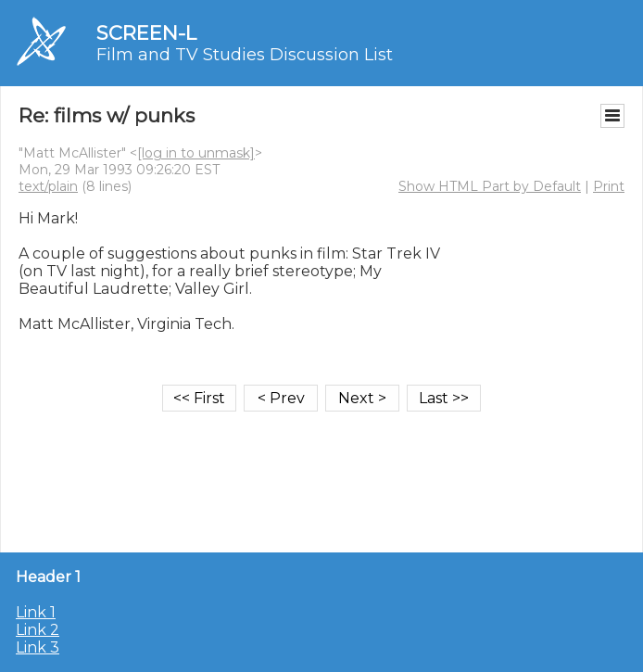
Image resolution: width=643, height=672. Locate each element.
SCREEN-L (146, 33)
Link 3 (38, 647)
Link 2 (38, 630)
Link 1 (36, 612)
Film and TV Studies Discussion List (245, 55)
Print (609, 186)
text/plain (48, 186)
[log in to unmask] (196, 153)
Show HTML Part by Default (490, 186)
